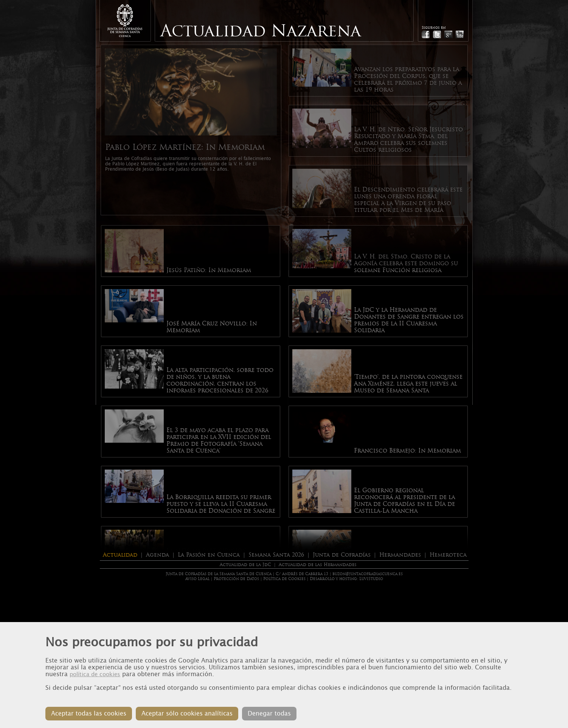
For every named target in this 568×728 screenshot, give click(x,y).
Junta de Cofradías (342, 555)
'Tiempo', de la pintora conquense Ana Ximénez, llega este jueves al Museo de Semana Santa (408, 384)
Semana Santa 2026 (276, 555)
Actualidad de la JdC (245, 565)
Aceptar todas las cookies (89, 713)
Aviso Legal (197, 579)
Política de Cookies (284, 579)
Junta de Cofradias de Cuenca (125, 21)
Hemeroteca (448, 555)
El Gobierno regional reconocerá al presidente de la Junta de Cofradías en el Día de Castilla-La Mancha (404, 501)
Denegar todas (269, 713)
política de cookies (95, 674)
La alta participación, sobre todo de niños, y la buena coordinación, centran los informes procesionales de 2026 (220, 380)
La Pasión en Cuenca (209, 555)
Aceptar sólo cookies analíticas (187, 713)
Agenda (158, 555)
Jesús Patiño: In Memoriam (209, 270)
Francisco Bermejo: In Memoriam (407, 451)
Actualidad (120, 555)
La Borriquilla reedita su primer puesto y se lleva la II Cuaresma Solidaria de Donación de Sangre (221, 504)
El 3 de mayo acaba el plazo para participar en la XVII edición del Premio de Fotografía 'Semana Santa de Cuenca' (219, 440)
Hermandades (400, 555)
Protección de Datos (236, 579)
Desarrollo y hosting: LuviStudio (346, 579)
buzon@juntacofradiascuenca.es (368, 574)
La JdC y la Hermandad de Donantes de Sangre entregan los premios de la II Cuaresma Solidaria (409, 320)
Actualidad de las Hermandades (318, 565)
